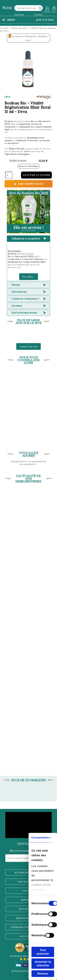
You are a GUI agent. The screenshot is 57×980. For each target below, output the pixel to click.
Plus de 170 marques (28, 780)
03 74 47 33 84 (45, 20)
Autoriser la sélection (43, 964)
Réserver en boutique (28, 166)
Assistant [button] (19, 15)
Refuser (43, 974)
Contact (39, 15)
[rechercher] (40, 8)
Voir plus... (29, 277)
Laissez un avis (28, 346)
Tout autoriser (43, 952)
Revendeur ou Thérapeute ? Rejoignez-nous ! (28, 38)
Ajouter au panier (36, 175)
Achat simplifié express (28, 184)
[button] (28, 212)
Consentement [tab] (42, 838)
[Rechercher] (29, 8)
